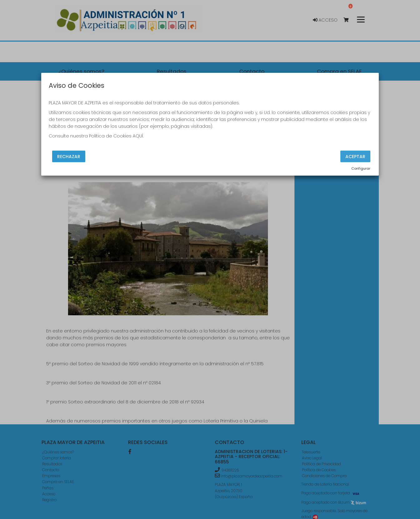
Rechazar (69, 157)
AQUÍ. (138, 136)
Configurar (361, 168)
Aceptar (355, 157)
